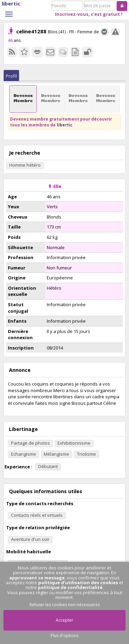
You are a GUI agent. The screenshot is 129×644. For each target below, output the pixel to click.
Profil (11, 76)
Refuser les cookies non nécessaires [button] (65, 605)
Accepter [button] (64, 620)
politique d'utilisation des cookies (78, 582)
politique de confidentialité (70, 587)
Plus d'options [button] (64, 636)
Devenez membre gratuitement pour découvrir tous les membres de (61, 122)
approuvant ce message (37, 578)
